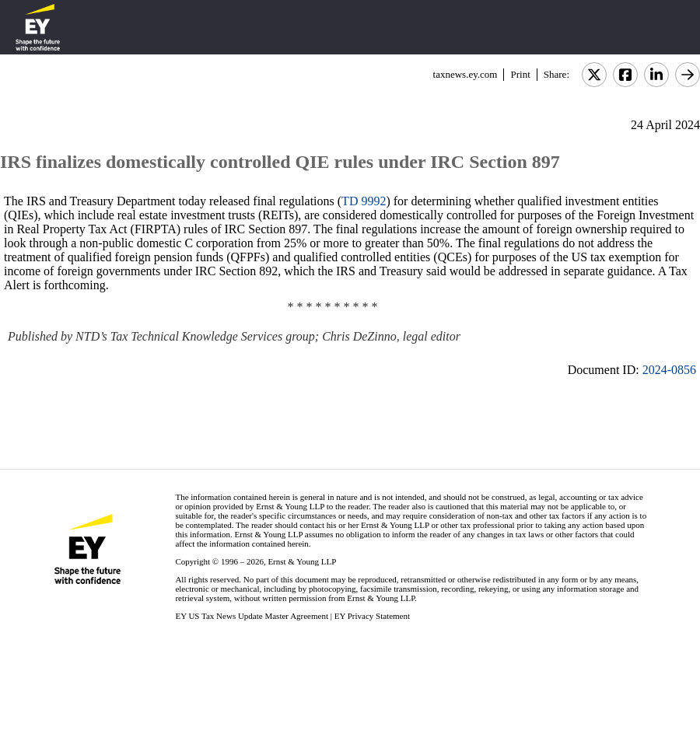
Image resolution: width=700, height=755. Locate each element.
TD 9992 (364, 201)
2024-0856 (669, 370)
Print (520, 74)
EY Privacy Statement (372, 616)
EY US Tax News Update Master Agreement (252, 616)
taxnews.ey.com (465, 74)
